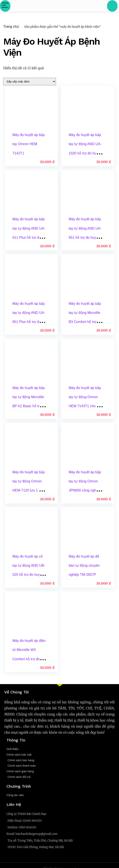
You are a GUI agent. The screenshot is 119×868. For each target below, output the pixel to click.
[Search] (112, 6)
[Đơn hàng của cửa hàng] (30, 82)
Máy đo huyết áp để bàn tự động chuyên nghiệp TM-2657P (84, 564)
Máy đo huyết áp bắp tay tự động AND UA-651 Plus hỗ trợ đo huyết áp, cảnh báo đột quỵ (29, 321)
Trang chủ (11, 27)
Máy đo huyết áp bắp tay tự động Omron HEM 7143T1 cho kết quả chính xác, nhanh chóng (85, 405)
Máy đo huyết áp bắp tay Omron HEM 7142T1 (29, 144)
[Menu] (5, 6)
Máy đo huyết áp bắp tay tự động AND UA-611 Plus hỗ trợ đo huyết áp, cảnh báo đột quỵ (29, 237)
